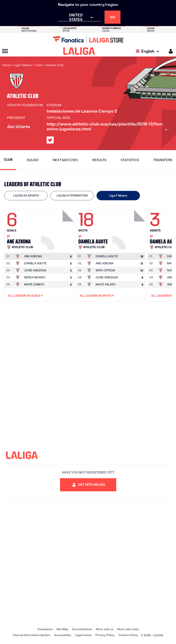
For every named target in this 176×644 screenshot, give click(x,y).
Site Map (62, 629)
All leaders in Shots (97, 296)
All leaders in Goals (25, 296)
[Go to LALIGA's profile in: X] (50, 140)
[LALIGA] (79, 51)
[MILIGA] (169, 51)
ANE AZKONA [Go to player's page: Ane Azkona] (105, 263)
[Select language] (149, 51)
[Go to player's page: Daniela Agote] (129, 228)
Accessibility (63, 635)
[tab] (26, 196)
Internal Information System (32, 635)
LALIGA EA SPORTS (26, 195)
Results (99, 160)
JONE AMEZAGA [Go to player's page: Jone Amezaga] (35, 270)
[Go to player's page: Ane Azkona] (58, 228)
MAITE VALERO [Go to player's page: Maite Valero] (106, 284)
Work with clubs (128, 629)
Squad (33, 160)
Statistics (130, 160)
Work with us (105, 629)
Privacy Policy (105, 635)
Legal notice (83, 635)
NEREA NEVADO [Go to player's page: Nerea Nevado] (35, 277)
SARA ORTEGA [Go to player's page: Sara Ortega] (105, 270)
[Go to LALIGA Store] (88, 39)
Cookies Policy (128, 635)
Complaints (45, 629)
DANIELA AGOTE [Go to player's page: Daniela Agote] (35, 263)
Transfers (163, 160)
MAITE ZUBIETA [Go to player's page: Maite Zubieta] (34, 284)
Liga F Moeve (118, 195)
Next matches (65, 160)
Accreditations (82, 629)
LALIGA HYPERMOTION (72, 195)
